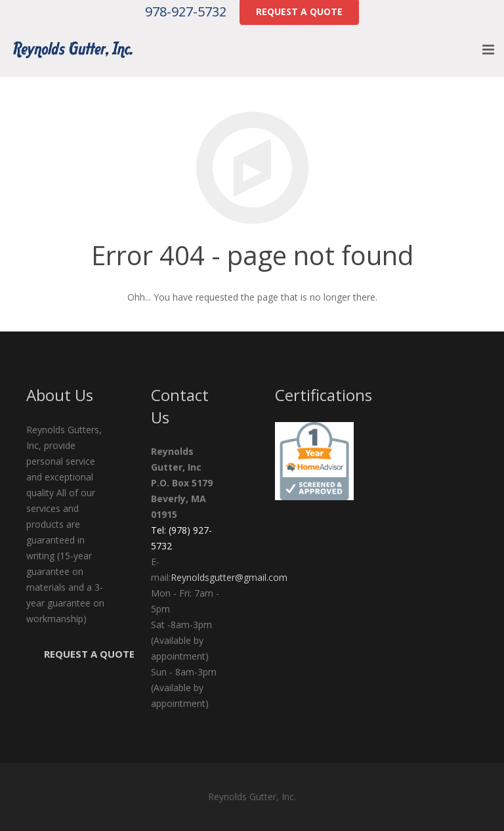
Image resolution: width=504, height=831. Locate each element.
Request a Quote (89, 654)
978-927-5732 (186, 11)
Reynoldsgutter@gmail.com (229, 577)
